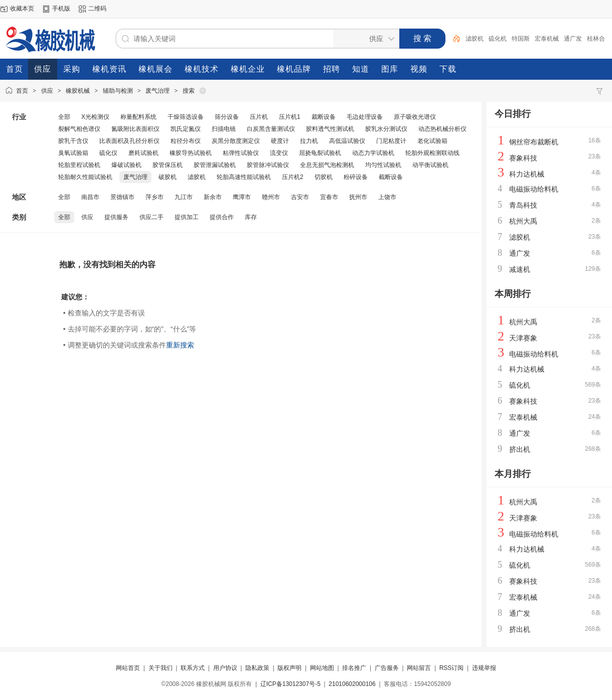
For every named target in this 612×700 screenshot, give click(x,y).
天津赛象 (523, 338)
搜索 (189, 91)
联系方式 (193, 668)
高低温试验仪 (347, 141)
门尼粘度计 (391, 141)
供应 (47, 91)
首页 (22, 91)
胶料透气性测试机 (330, 129)
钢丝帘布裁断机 (534, 142)
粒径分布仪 (186, 141)
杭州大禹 (523, 221)
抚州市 (358, 197)
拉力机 (309, 141)
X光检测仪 (95, 117)
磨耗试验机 (143, 153)
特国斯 (521, 39)
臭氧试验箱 (73, 153)
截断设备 (391, 177)
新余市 (213, 197)
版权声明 (289, 668)
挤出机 (520, 449)
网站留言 (419, 668)
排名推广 (354, 668)
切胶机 (324, 177)
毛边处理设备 (365, 117)
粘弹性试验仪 (241, 153)
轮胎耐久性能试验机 (85, 177)
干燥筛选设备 (186, 117)
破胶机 (168, 177)
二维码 (97, 9)
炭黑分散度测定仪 (236, 141)
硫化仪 (108, 153)
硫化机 (498, 39)
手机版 (61, 9)
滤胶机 (475, 39)
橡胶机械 (78, 91)
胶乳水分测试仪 (386, 129)
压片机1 (290, 117)
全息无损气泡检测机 (327, 165)
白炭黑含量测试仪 (271, 129)
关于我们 (161, 668)
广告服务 (387, 668)
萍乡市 (155, 197)
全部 (64, 117)
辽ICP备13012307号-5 (290, 684)
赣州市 (271, 197)
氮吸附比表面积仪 (135, 129)
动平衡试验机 (430, 165)
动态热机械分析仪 (442, 129)
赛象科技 (523, 158)
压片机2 (293, 177)
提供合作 (222, 217)
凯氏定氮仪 (186, 129)
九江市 (184, 197)
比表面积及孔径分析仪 (129, 141)
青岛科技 (523, 205)
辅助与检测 (118, 91)
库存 (251, 217)
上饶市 (387, 197)
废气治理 (158, 91)
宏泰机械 (547, 39)
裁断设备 (324, 117)
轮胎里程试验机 (79, 165)
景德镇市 (122, 197)
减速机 (520, 269)
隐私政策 (257, 668)
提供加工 (187, 217)
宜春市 (329, 197)
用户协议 (225, 668)
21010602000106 (352, 684)
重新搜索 (180, 345)
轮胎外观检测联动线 (432, 153)
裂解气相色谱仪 (79, 129)
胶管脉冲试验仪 (268, 165)
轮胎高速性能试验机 (244, 177)
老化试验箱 (432, 141)
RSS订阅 (452, 668)
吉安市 (300, 197)
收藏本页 (22, 9)
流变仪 (279, 153)
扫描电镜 (224, 129)
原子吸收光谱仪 (415, 117)
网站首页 (128, 668)
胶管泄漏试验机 (215, 165)
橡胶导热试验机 (191, 153)
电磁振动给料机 (534, 189)
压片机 (259, 117)
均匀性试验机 (383, 165)
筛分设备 (227, 117)
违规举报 (484, 668)
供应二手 (151, 217)
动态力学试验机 (373, 153)
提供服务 (116, 217)
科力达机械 (527, 174)
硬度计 (280, 141)
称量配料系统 (138, 117)
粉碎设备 (356, 177)
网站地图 (322, 668)
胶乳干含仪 (73, 141)
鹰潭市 (242, 197)
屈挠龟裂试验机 (320, 153)
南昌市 (90, 197)
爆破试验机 (126, 165)
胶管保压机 (168, 165)
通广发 (573, 39)
